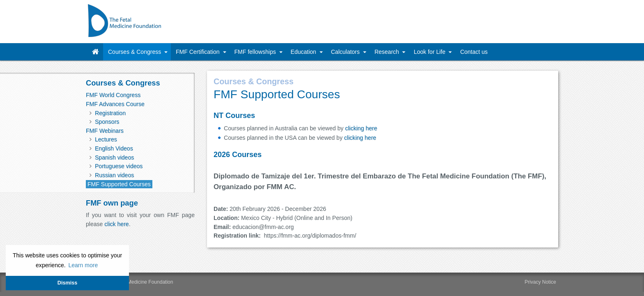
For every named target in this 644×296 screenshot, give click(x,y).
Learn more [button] (83, 265)
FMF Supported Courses (119, 184)
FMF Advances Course (115, 104)
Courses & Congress (135, 52)
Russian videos (114, 175)
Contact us (474, 52)
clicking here (361, 128)
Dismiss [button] (67, 283)
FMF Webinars (105, 131)
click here (116, 224)
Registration (110, 113)
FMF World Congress (113, 95)
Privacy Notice (540, 267)
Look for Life (430, 52)
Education (304, 52)
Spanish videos (114, 157)
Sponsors (107, 122)
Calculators (346, 52)
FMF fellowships (256, 52)
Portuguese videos (119, 166)
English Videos (114, 148)
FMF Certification (198, 52)
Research (388, 52)
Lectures (106, 139)
